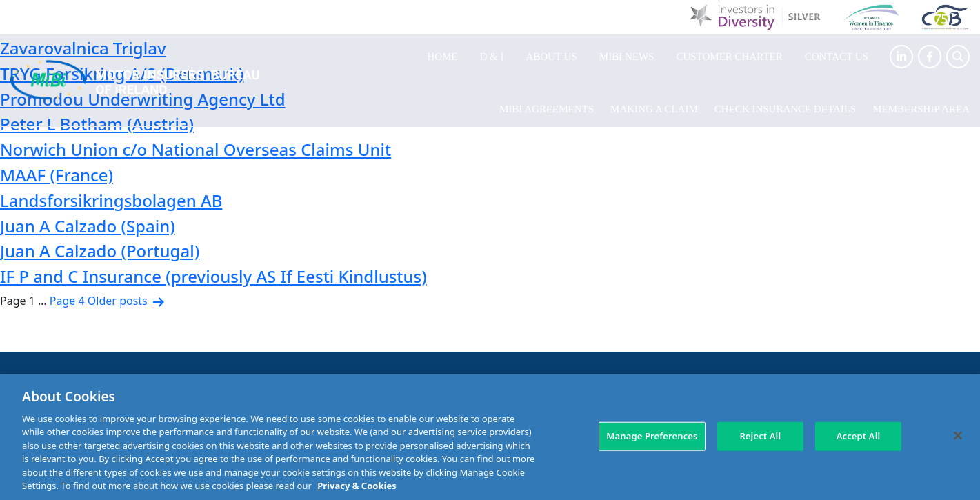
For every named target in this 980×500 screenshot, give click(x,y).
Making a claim (654, 109)
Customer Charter (729, 57)
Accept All (859, 436)
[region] (490, 437)
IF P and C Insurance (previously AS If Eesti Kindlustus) (213, 276)
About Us (552, 57)
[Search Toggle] (958, 57)
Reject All (760, 436)
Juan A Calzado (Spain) (88, 226)
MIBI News (627, 57)
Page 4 (67, 301)
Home (442, 57)
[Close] (958, 435)
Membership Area (921, 109)
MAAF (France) (57, 175)
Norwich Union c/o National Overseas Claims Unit (196, 149)
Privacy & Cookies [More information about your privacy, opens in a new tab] (357, 486)
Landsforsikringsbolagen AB (111, 200)
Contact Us (837, 57)
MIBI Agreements (547, 109)
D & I (492, 57)
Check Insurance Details (785, 109)
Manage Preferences (652, 436)
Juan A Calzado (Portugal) (100, 251)
